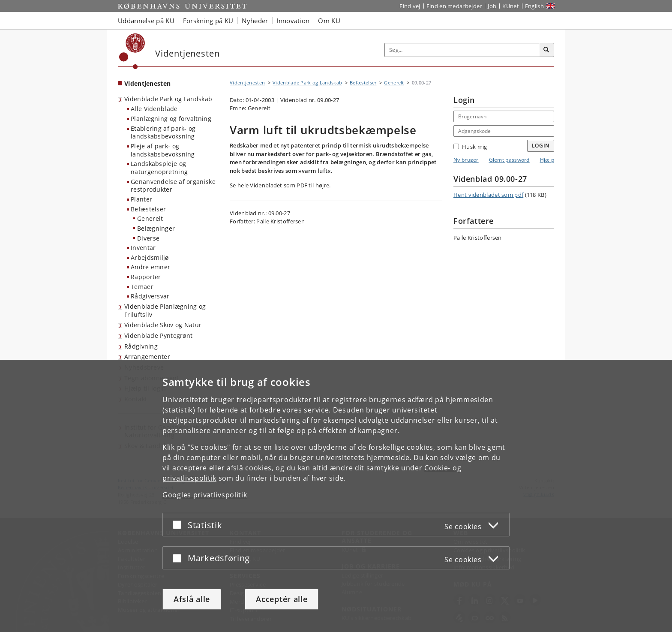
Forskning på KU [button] (208, 21)
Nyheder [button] (255, 21)
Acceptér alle (282, 599)
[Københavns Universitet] (132, 51)
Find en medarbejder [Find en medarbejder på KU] (454, 6)
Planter (141, 199)
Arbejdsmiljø (150, 257)
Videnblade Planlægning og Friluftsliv (165, 310)
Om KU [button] (329, 21)
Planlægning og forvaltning (171, 119)
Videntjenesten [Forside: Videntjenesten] (147, 83)
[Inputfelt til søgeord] (462, 50)
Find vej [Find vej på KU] (410, 6)
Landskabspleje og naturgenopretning (159, 168)
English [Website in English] (534, 6)
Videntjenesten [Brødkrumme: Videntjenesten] (247, 83)
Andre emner (150, 267)
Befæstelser (148, 209)
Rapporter (146, 277)
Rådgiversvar (150, 296)
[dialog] (336, 496)
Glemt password (509, 160)
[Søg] (546, 50)
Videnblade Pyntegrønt (158, 336)
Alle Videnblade (154, 109)
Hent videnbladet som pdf (488, 195)
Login (541, 146)
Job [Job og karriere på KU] (492, 6)
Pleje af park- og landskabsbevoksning (163, 150)
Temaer (142, 287)
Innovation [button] (293, 21)
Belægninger (156, 228)
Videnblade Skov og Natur (163, 325)
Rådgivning (141, 346)
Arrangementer (147, 357)
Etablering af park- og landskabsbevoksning (163, 132)
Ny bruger (466, 160)
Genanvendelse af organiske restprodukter (173, 186)
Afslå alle (192, 599)
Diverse (148, 238)
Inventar (143, 248)
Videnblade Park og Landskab (168, 99)
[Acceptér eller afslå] (179, 525)
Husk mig (470, 147)
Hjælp (547, 160)
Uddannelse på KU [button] (146, 21)
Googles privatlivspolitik (205, 495)
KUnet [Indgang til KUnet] (511, 6)
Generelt (150, 218)
